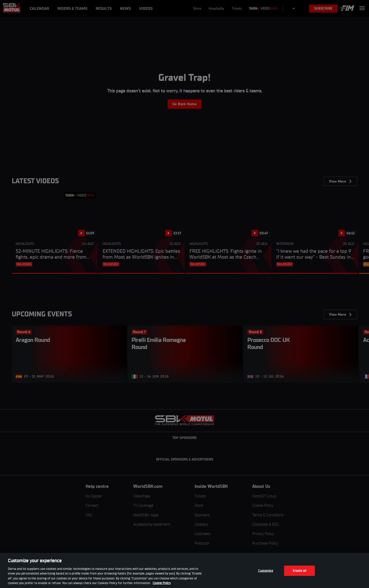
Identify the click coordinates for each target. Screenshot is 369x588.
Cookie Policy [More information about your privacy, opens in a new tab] (162, 583)
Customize (265, 571)
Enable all (299, 571)
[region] (184, 570)
